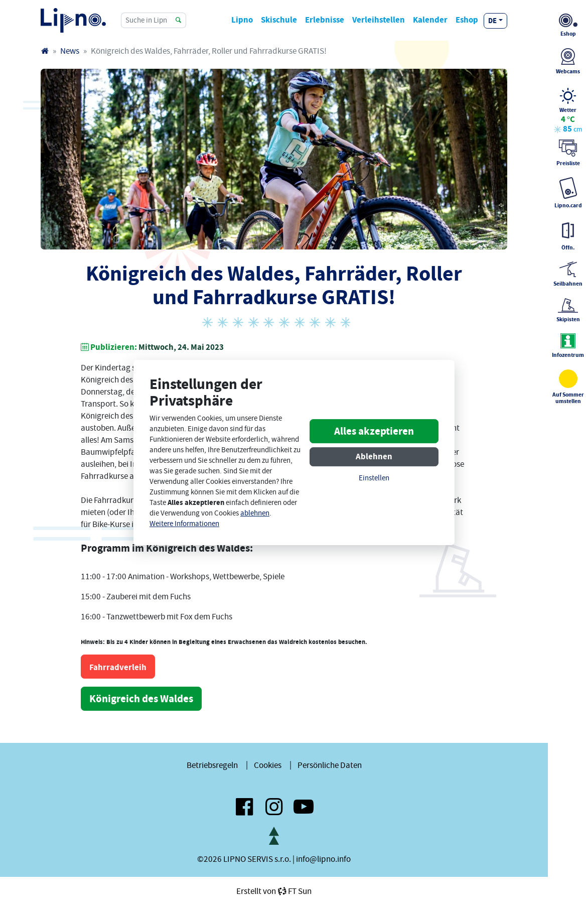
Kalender (430, 20)
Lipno (242, 20)
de (492, 21)
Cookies (268, 765)
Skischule (279, 20)
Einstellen (374, 478)
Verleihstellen (379, 20)
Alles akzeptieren (374, 431)
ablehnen (255, 513)
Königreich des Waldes (141, 699)
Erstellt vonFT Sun (274, 891)
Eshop (467, 20)
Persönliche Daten (330, 765)
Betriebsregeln (212, 765)
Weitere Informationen (184, 524)
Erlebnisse (325, 20)
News (70, 51)
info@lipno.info (323, 859)
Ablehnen (374, 457)
